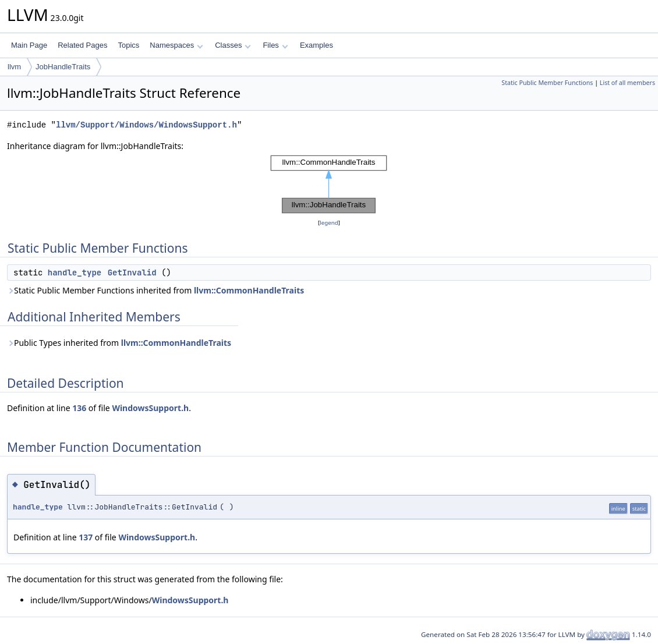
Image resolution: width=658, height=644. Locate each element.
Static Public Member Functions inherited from (155, 290)
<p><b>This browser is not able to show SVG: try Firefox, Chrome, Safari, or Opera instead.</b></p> (329, 185)
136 (79, 408)
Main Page (29, 45)
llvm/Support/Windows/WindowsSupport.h (146, 125)
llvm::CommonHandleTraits (249, 290)
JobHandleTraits (63, 67)
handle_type (75, 273)
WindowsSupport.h (150, 408)
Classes (233, 45)
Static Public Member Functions (547, 83)
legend (329, 223)
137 (86, 537)
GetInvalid (132, 273)
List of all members (627, 83)
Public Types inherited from (119, 343)
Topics (128, 45)
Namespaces (176, 45)
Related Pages (82, 45)
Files (275, 45)
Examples (316, 45)
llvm (14, 67)
